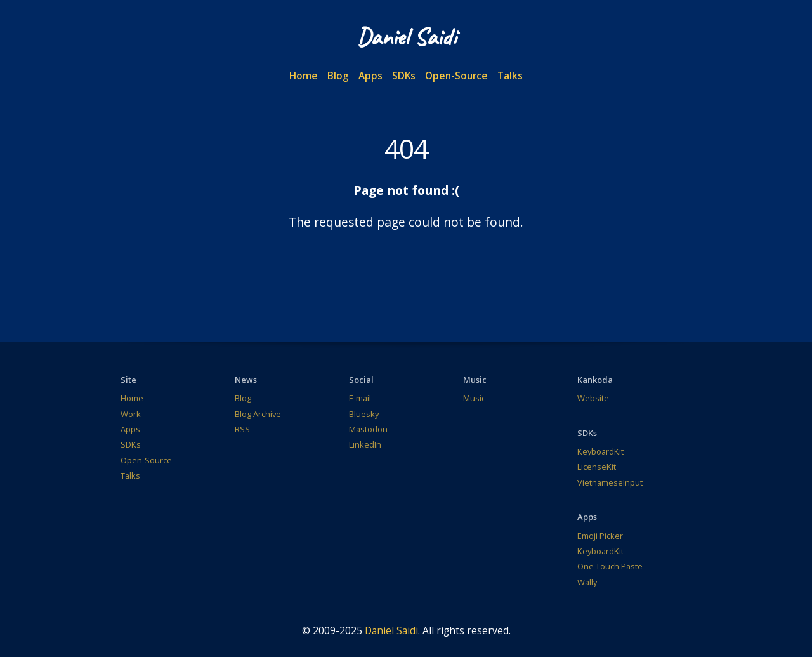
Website (593, 398)
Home (304, 76)
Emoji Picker (600, 536)
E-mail (360, 398)
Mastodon (368, 429)
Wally (587, 582)
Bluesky (364, 414)
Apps (370, 76)
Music (474, 398)
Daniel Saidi (391, 630)
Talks (510, 76)
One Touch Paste (610, 566)
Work (131, 414)
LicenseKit (597, 467)
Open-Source (456, 76)
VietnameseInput (610, 482)
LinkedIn (365, 444)
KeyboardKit (600, 451)
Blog (338, 76)
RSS (242, 429)
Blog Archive (258, 414)
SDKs (404, 76)
